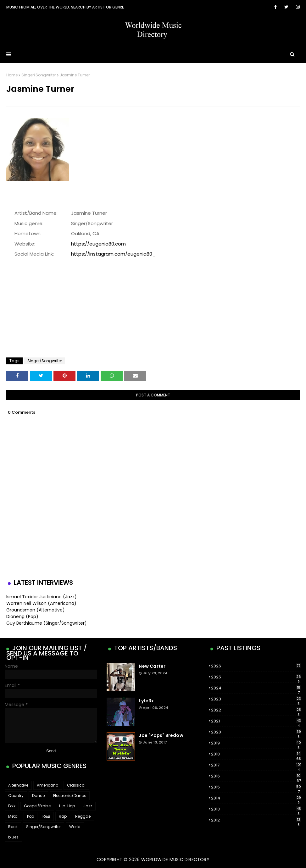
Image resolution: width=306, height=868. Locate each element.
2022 (256, 710)
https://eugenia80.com (98, 244)
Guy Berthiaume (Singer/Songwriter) (47, 623)
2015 (256, 787)
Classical (76, 785)
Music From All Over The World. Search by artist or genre (65, 7)
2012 (256, 820)
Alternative (18, 785)
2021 (256, 721)
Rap (63, 816)
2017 (256, 765)
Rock (13, 827)
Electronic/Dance (70, 796)
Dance (38, 796)
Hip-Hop (67, 806)
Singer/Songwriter (39, 75)
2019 (256, 743)
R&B (46, 816)
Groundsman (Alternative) (36, 610)
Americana (48, 785)
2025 (256, 677)
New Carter (152, 666)
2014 (256, 798)
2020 (256, 732)
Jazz (88, 806)
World (75, 827)
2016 (256, 776)
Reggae (83, 816)
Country (16, 796)
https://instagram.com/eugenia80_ (113, 254)
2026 (256, 666)
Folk (12, 806)
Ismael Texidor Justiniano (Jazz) (42, 597)
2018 (256, 754)
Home (12, 75)
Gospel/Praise (37, 806)
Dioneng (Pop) (22, 616)
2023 (256, 699)
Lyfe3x (146, 701)
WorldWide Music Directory (175, 860)
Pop (31, 816)
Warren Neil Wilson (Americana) (41, 603)
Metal (13, 816)
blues (13, 837)
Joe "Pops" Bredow (161, 735)
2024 (256, 688)
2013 (256, 809)
